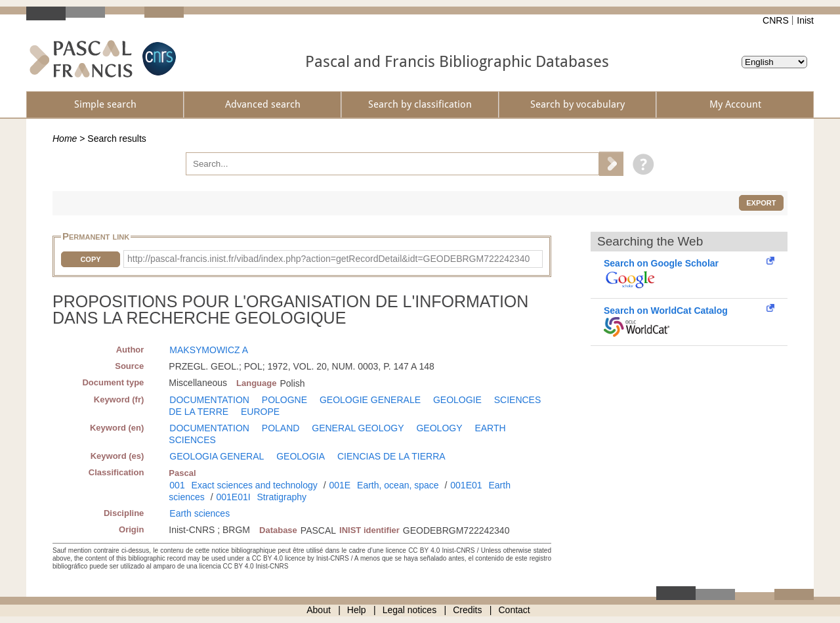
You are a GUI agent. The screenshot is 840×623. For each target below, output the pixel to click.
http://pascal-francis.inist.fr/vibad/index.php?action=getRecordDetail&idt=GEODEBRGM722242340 (328, 259)
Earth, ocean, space (398, 485)
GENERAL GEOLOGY (358, 428)
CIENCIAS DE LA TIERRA (391, 456)
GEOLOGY (439, 428)
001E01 (466, 485)
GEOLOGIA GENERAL (217, 456)
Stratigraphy (282, 497)
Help (357, 610)
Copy (90, 259)
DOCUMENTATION (209, 400)
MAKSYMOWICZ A (209, 350)
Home (65, 139)
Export (761, 203)
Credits (467, 610)
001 (177, 485)
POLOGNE (284, 400)
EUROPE (260, 412)
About (319, 610)
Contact (514, 610)
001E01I (233, 497)
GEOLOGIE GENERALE (370, 400)
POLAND (281, 428)
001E (340, 485)
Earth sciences (199, 513)
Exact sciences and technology (255, 485)
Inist (805, 20)
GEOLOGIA (301, 456)
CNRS (776, 20)
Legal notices (410, 610)
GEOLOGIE (457, 400)
